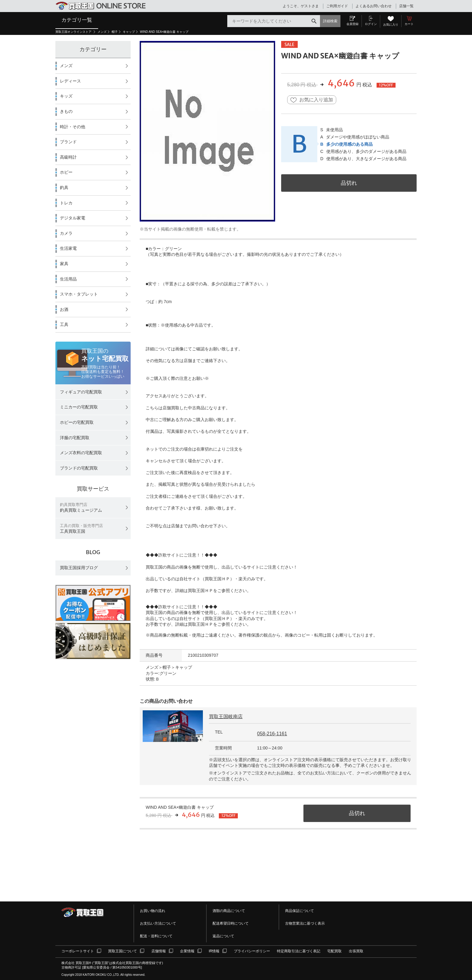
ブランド (68, 142)
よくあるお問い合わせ (374, 6)
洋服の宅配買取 (75, 438)
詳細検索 (330, 21)
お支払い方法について (158, 923)
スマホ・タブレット (79, 294)
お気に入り (391, 25)
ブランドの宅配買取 (79, 468)
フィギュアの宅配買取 (81, 392)
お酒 (64, 309)
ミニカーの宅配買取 (79, 407)
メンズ (102, 32)
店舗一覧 (406, 6)
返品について (223, 936)
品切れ (349, 183)
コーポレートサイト (78, 951)
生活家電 (68, 248)
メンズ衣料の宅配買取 (81, 453)
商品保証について (300, 911)
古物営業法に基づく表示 (305, 923)
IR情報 (214, 951)
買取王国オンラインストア (74, 32)
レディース (70, 81)
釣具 (64, 188)
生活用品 (68, 279)
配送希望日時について (231, 923)
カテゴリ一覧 (77, 20)
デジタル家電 (73, 218)
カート (409, 24)
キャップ (129, 32)
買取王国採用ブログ (79, 568)
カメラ (66, 233)
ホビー (66, 172)
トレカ (66, 203)
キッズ (66, 96)
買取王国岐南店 (226, 716)
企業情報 (187, 951)
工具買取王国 (81, 529)
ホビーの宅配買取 (77, 422)
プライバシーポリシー (252, 951)
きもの (66, 111)
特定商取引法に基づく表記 (299, 951)
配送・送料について (156, 936)
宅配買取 (334, 951)
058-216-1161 (272, 734)
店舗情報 (159, 951)
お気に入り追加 (312, 100)
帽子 (115, 32)
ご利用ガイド (337, 6)
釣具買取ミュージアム (81, 508)
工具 (64, 324)
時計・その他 (73, 127)
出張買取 (356, 951)
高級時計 (68, 157)
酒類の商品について (229, 911)
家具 (64, 264)
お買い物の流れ (153, 911)
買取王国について (123, 951)
